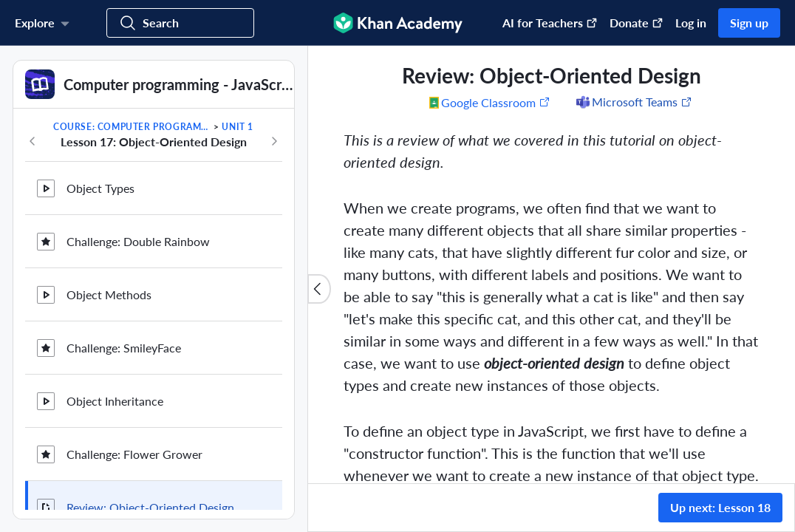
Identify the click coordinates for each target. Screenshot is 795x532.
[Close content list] (319, 289)
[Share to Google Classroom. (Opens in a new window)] (490, 102)
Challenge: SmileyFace (124, 323)
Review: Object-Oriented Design (150, 483)
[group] (552, 265)
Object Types (100, 164)
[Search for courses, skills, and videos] (180, 23)
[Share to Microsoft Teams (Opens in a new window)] (633, 102)
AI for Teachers (550, 23)
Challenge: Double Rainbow (138, 217)
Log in (691, 23)
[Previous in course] (33, 141)
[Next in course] (274, 141)
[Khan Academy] (398, 23)
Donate (637, 23)
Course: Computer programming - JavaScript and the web (132, 127)
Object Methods (109, 270)
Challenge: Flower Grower (134, 430)
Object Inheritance (115, 376)
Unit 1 (238, 127)
